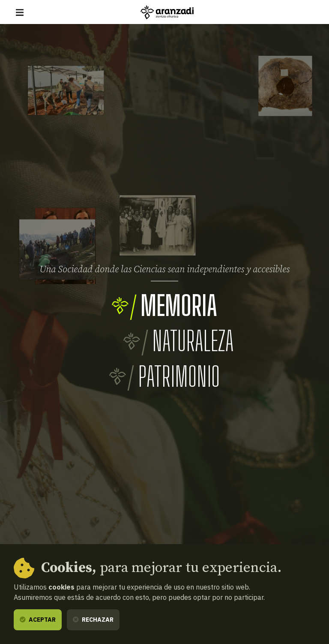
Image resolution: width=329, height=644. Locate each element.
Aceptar (38, 620)
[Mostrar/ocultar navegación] (20, 12)
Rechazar (93, 620)
